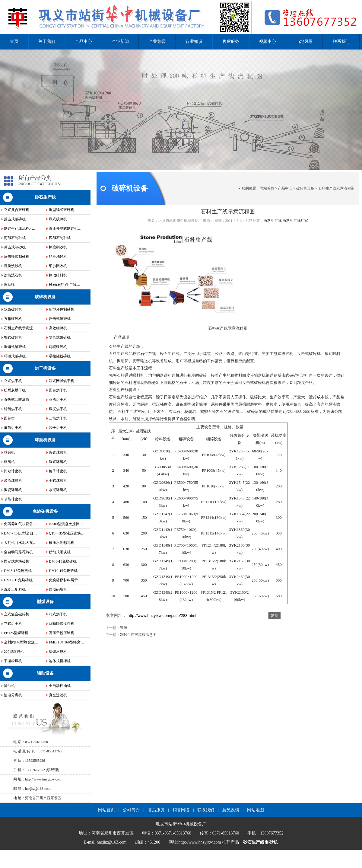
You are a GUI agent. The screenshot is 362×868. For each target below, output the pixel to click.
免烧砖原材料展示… (65, 580)
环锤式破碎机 (15, 356)
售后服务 (231, 41)
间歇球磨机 (13, 471)
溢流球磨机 (13, 480)
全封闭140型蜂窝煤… (21, 642)
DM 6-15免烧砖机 (63, 561)
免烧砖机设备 (45, 511)
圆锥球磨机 (58, 452)
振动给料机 (58, 275)
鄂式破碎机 (13, 337)
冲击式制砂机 (15, 247)
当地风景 (304, 41)
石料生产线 (273, 221)
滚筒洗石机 (13, 275)
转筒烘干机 (13, 409)
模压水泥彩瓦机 (62, 543)
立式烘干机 (13, 381)
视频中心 (268, 41)
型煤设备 (45, 602)
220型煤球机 (14, 652)
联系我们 (341, 41)
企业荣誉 (157, 41)
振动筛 (9, 285)
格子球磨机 (58, 471)
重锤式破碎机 (15, 347)
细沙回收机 (58, 266)
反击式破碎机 (15, 219)
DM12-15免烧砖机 (18, 580)
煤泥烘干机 (58, 409)
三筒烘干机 (58, 418)
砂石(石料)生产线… (65, 285)
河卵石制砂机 (15, 238)
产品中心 (84, 41)
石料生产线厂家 (295, 221)
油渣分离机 (13, 695)
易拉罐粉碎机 (60, 356)
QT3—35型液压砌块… (67, 533)
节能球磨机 (13, 499)
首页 (14, 41)
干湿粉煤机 (13, 661)
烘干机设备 (45, 368)
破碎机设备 (45, 297)
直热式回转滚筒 (17, 400)
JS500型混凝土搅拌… (66, 524)
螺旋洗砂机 (13, 266)
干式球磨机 (58, 480)
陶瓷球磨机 (13, 490)
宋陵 (124, 628)
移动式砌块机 (60, 552)
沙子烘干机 (58, 428)
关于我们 (47, 41)
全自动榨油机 (60, 686)
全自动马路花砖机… (20, 552)
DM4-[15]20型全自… (20, 533)
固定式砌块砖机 (17, 561)
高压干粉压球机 (62, 633)
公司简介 (131, 810)
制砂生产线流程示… (20, 228)
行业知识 (194, 41)
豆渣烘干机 (58, 400)
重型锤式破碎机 (62, 210)
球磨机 (9, 452)
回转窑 (9, 418)
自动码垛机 (58, 589)
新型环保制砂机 (62, 309)
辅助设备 (45, 673)
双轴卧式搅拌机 (62, 624)
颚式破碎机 (58, 219)
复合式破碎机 (60, 337)
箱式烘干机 (58, 614)
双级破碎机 (13, 309)
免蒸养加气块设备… (20, 524)
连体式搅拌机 (60, 661)
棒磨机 (9, 462)
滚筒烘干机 (13, 428)
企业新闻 (120, 41)
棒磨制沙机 (58, 247)
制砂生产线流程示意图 (138, 635)
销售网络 (181, 810)
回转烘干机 (58, 390)
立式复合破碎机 (17, 210)
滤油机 (9, 686)
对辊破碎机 (58, 347)
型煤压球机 (58, 652)
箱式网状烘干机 (62, 381)
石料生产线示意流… (20, 328)
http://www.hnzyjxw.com (43, 779)
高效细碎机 (58, 328)
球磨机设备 (45, 440)
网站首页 (267, 188)
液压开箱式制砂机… (65, 228)
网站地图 (256, 810)
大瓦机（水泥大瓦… (20, 543)
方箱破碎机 (13, 319)
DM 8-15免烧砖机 (18, 571)
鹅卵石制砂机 (60, 238)
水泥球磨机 (58, 490)
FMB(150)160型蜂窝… (67, 642)
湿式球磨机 (58, 462)
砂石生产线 (45, 197)
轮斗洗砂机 (58, 257)
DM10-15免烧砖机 (63, 571)
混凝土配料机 (15, 589)
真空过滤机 (58, 695)
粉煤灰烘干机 (15, 390)
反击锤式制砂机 (17, 257)
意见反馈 (231, 810)
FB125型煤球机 (16, 633)
